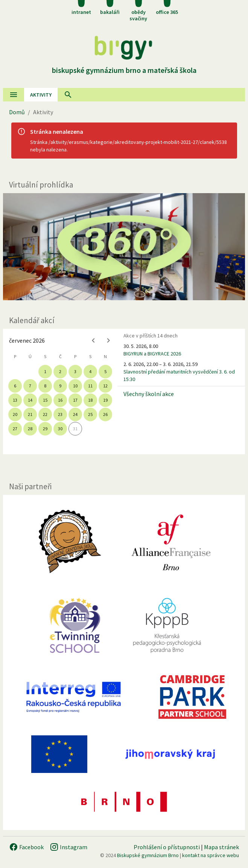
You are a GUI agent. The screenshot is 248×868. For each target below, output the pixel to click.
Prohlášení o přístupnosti (167, 847)
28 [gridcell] (30, 429)
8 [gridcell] (45, 386)
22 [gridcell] (45, 414)
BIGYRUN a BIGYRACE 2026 (152, 354)
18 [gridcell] (90, 400)
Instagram (68, 847)
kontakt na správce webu (211, 855)
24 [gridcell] (75, 414)
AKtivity (41, 95)
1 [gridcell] (45, 371)
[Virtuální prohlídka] (124, 247)
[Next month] (108, 340)
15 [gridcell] (45, 400)
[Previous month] (93, 340)
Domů (17, 112)
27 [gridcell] (15, 429)
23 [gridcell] (60, 414)
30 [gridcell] (60, 429)
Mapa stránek (221, 847)
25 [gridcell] (90, 414)
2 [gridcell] (60, 371)
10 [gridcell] (75, 386)
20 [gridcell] (15, 414)
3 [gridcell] (75, 371)
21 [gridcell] (30, 414)
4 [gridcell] (90, 371)
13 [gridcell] (15, 400)
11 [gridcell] (90, 386)
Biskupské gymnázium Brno (148, 855)
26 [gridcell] (105, 414)
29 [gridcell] (45, 429)
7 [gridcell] (30, 386)
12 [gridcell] (105, 386)
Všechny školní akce (149, 394)
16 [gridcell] (60, 400)
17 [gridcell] (75, 400)
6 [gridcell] (15, 386)
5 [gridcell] (105, 371)
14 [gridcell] (30, 400)
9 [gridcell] (60, 386)
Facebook (26, 847)
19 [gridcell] (105, 400)
